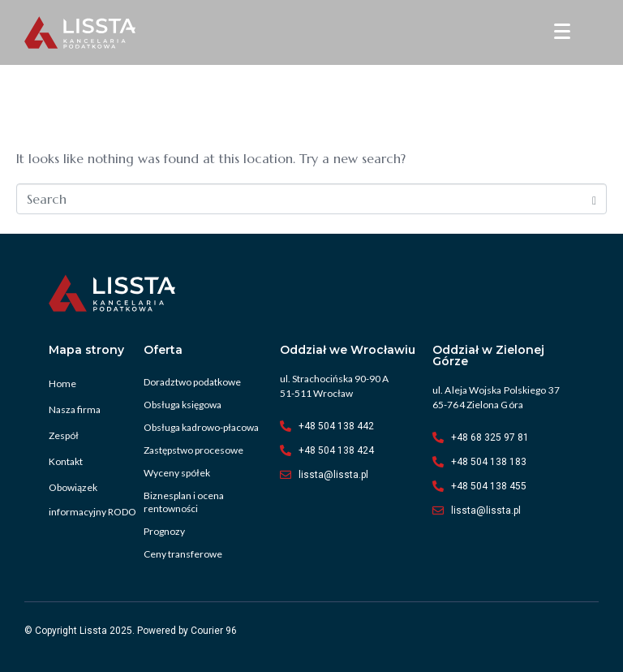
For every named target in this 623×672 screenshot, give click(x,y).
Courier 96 (214, 631)
